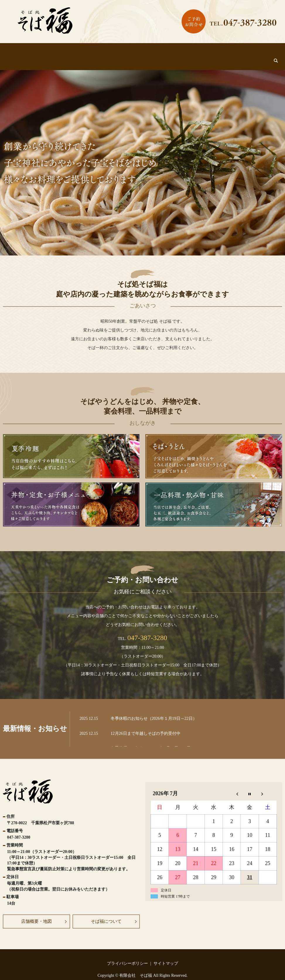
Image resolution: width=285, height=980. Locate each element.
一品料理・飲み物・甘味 (225, 52)
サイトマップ (166, 953)
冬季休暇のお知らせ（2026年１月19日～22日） (154, 708)
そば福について (55, 52)
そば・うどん (117, 52)
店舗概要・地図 (36, 910)
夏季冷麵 (87, 52)
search (262, 50)
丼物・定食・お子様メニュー (166, 52)
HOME (24, 52)
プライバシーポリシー (127, 953)
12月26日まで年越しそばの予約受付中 (146, 722)
